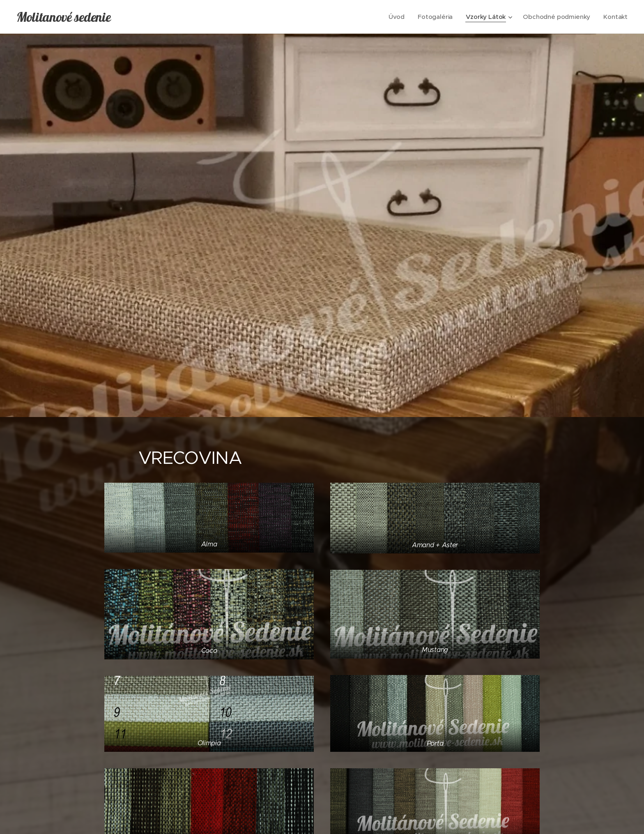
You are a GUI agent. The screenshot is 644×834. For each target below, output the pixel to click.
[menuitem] (395, 17)
